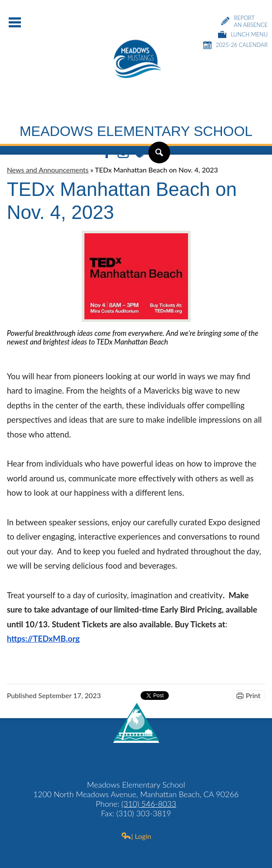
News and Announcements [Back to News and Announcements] (48, 170)
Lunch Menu (243, 35)
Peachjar (139, 153)
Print (253, 695)
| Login (136, 836)
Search (159, 156)
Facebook (107, 153)
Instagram (123, 153)
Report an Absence (244, 21)
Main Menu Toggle (15, 22)
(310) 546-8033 (149, 804)
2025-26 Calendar (235, 45)
